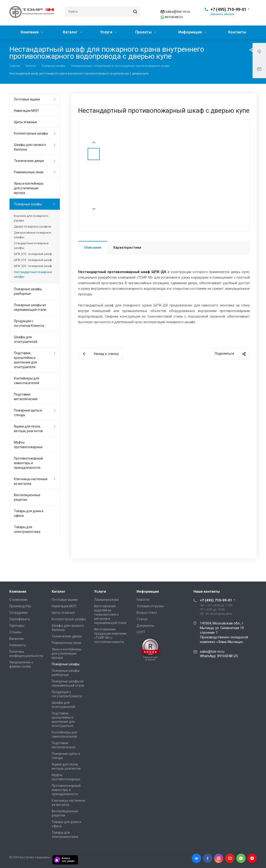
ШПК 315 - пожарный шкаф (33, 260)
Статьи (142, 619)
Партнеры (17, 626)
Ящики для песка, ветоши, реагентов (28, 429)
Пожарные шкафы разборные (28, 291)
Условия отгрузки (150, 606)
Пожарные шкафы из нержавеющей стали (30, 307)
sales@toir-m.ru (178, 12)
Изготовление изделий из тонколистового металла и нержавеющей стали (110, 614)
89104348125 (174, 17)
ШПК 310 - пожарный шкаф (33, 254)
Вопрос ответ (147, 613)
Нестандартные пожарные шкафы (33, 274)
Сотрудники (18, 613)
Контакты (237, 32)
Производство (20, 606)
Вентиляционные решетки (27, 497)
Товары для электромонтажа (27, 529)
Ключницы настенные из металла (31, 481)
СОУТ (141, 632)
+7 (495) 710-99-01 (228, 9)
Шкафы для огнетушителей (26, 339)
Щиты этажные (26, 122)
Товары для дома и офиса (29, 513)
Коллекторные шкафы (31, 133)
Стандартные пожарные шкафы (31, 246)
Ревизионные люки (29, 172)
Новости (143, 600)
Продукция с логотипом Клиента (29, 323)
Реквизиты (18, 645)
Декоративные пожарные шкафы (32, 235)
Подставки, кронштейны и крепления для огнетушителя (25, 360)
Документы (145, 626)
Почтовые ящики (27, 99)
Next (94, 209)
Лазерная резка (106, 600)
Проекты (146, 32)
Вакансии (16, 639)
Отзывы (15, 632)
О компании (18, 600)
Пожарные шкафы (28, 204)
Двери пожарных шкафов (32, 227)
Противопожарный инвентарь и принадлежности (28, 463)
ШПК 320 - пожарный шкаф (33, 266)
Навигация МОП (26, 111)
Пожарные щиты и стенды (28, 413)
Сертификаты (20, 619)
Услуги (108, 32)
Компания (32, 32)
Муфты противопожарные (28, 445)
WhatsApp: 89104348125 (219, 656)
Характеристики (127, 248)
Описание (93, 248)
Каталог (72, 32)
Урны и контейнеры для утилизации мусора (29, 188)
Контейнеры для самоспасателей (27, 381)
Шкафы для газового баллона (30, 147)
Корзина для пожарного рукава (31, 218)
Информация (192, 32)
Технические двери (29, 161)
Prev (94, 143)
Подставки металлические (26, 397)
